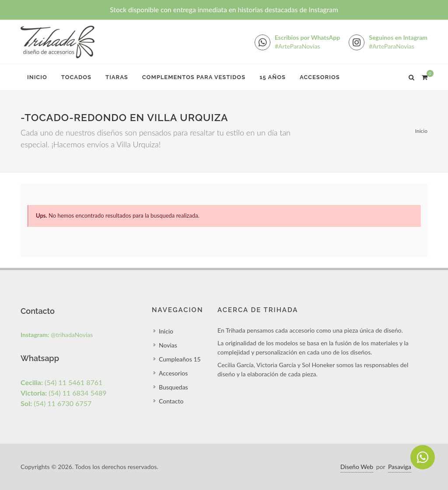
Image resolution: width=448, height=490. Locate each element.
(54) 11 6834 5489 (64, 393)
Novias (168, 345)
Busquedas (173, 387)
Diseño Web (357, 467)
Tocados (76, 77)
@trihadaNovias (57, 335)
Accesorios (320, 77)
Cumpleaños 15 (180, 359)
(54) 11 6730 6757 (56, 403)
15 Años (273, 77)
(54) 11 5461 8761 (61, 382)
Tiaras (117, 77)
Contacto (171, 401)
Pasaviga (400, 467)
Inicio (37, 77)
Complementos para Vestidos (194, 77)
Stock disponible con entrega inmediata (224, 10)
